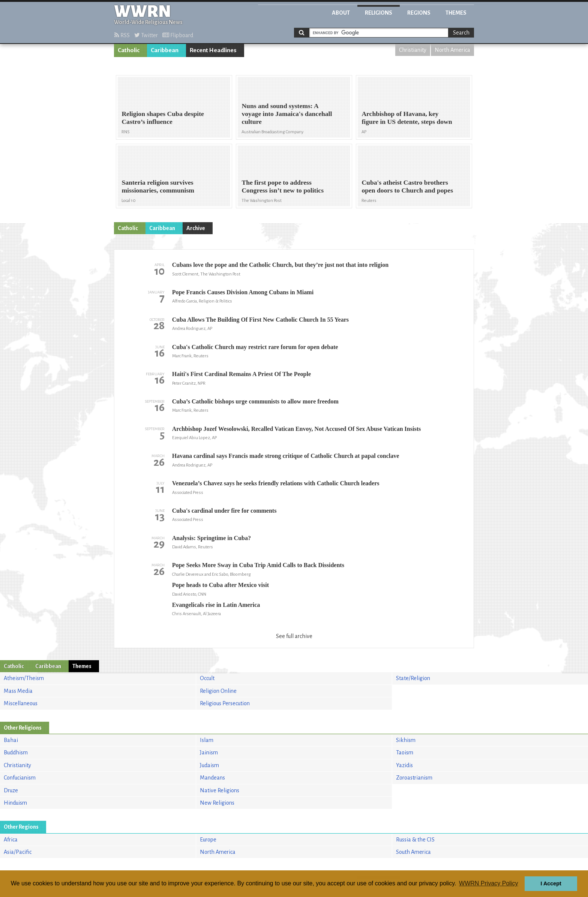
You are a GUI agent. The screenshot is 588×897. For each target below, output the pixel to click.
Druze (11, 790)
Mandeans (212, 778)
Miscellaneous (21, 703)
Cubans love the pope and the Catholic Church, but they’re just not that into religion (280, 265)
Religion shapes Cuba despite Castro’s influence (163, 118)
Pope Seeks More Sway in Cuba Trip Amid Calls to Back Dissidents (258, 565)
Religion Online (218, 691)
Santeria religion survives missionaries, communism (158, 186)
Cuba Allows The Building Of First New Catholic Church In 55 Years (260, 320)
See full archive (294, 636)
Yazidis (404, 765)
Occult (207, 678)
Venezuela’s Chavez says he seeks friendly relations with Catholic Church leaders (276, 483)
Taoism (405, 753)
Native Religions (220, 790)
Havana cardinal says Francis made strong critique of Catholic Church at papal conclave (286, 456)
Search (461, 33)
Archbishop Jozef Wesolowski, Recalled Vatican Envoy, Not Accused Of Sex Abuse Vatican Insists (297, 429)
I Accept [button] (551, 883)
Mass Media (18, 691)
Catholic (129, 50)
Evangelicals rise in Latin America (216, 605)
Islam (207, 740)
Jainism (209, 753)
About (341, 13)
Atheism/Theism (24, 678)
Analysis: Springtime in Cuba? (211, 538)
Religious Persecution (225, 703)
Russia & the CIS (415, 840)
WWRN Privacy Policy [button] (488, 883)
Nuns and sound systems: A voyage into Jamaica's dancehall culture (287, 114)
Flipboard (178, 35)
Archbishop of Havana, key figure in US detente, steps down (407, 118)
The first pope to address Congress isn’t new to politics (283, 186)
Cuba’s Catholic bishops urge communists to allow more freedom (255, 401)
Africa (11, 840)
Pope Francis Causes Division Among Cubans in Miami (243, 292)
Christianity (413, 50)
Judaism (209, 765)
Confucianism (20, 778)
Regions (419, 13)
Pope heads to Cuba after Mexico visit (220, 585)
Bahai (11, 740)
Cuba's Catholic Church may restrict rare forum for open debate (255, 347)
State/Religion (413, 678)
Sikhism (406, 740)
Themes (456, 13)
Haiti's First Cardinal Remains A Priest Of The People (241, 374)
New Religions (217, 803)
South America (413, 852)
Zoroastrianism (414, 778)
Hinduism (15, 803)
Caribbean (165, 50)
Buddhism (16, 753)
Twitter (146, 35)
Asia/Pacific (18, 852)
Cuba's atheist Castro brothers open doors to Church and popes (407, 186)
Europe (208, 840)
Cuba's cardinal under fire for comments (224, 511)
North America (452, 50)
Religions (379, 13)
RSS (122, 35)
